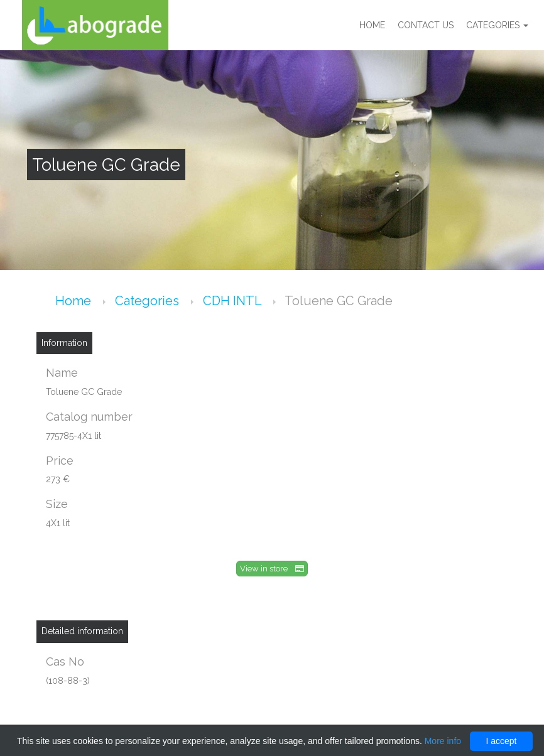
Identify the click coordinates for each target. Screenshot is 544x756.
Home (372, 25)
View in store (272, 569)
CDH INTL (234, 301)
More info (443, 741)
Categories (497, 25)
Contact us (426, 25)
